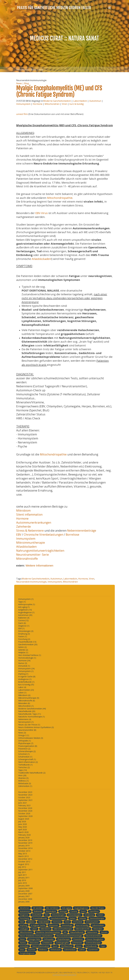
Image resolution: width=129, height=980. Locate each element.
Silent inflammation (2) (28, 762)
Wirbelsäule (56, 950)
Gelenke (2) (23, 650)
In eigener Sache (38, 925)
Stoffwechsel (67, 946)
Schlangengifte (62, 943)
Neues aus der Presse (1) (29, 725)
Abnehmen (25, 908)
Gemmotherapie (97, 918)
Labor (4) (22, 687)
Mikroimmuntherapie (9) (29, 698)
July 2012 (22, 867)
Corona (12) (23, 620)
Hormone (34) (24, 660)
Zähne (82, 950)
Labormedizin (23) (26, 690)
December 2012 (25, 859)
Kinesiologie (67, 925)
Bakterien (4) (24, 618)
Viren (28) (22, 775)
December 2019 (25, 840)
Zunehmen (93, 950)
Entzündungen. (75, 915)
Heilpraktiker (44, 922)
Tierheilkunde (91, 946)
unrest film (22, 114)
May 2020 (23, 827)
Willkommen (22, 70)
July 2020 (22, 821)
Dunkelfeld (37, 915)
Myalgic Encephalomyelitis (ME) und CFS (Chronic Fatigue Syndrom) (59, 91)
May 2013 (23, 854)
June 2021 (23, 803)
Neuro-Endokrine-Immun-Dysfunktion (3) (36, 727)
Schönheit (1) (24, 754)
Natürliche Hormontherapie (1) (32, 717)
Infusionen (54, 925)
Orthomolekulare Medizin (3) (31, 738)
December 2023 (25, 792)
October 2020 (24, 813)
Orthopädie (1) (25, 741)
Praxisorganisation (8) (28, 746)
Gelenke (83, 918)
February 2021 (24, 805)
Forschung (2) (24, 639)
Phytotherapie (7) (26, 743)
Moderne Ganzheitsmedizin (57, 101)
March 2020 (23, 832)
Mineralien (98, 929)
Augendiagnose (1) (26, 612)
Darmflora (94, 911)
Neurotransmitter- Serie (33, 555)
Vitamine (32, 950)
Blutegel (63, 911)
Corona (74, 911)
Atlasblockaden (41, 259)
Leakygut (24, 929)
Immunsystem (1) (26, 599)
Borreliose (72, 535)
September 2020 (25, 816)
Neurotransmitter (93, 936)
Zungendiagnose (27, 953)
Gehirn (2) (22, 647)
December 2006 (25, 899)
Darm (83, 911)
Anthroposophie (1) (27, 604)
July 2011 (22, 872)
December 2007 (25, 894)
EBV (19, 535)
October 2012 (24, 862)
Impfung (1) (23, 674)
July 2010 (22, 880)
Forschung (24, 918)
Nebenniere (92, 932)
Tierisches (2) (24, 767)
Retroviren (34, 943)
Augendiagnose (81, 908)
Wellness (43, 950)
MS (65, 932)
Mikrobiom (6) (24, 695)
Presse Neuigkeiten (95, 939)
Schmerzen (77, 943)
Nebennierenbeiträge (82, 531)
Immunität (78, 922)
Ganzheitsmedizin (58, 918)
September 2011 (25, 870)
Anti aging (66, 908)
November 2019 (25, 843)
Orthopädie (49, 939)
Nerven (104, 932)
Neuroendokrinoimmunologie (31, 582)
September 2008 (25, 888)
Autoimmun (95, 101)
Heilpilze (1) (23, 652)
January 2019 (24, 846)
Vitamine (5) (23, 778)
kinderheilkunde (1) (26, 682)
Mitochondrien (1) (26, 706)
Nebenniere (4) (25, 719)
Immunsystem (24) (26, 668)
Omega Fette (34, 939)
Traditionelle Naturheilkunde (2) (32, 773)
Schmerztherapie (93, 943)
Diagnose (24, 915)
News (22, 939)
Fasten (100, 915)
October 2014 (24, 851)
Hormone (38, 104)
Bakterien (38, 911)
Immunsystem (23, 104)
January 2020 (24, 838)
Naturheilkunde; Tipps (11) (30, 714)
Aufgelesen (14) (25, 610)
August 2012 (24, 864)
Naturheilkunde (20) (27, 711)
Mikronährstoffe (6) (27, 701)
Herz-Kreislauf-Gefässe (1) (30, 655)
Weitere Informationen (39, 565)
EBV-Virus (41, 213)
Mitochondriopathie (60, 198)
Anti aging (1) (24, 607)
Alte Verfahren (52, 908)
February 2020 (24, 835)
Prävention (78, 939)
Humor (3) (23, 663)
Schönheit (24, 946)
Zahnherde (24, 527)
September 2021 (25, 800)
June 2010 (23, 883)
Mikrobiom (23, 511)
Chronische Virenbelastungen (44, 535)
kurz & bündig (77, 104)
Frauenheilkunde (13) (27, 642)
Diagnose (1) (24, 626)
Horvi (67, 922)
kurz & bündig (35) (26, 685)
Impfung (23, 925)
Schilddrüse (47, 943)
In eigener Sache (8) (27, 677)
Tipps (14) (23, 770)
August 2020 (24, 819)
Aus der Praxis (98, 908)
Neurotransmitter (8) (27, 730)
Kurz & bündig (82, 925)
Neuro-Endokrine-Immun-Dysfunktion (36, 936)
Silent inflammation (29, 515)
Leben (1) (22, 693)
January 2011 (24, 878)
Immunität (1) (24, 666)
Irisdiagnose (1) (25, 679)
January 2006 (24, 902)
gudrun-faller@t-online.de (64, 975)
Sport (55, 946)
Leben (34, 929)
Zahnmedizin (70, 950)
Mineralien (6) (24, 703)
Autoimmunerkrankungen (34, 523)
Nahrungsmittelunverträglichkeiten (40, 551)
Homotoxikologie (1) (27, 658)
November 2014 (25, 848)
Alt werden (38, 908)
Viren (64, 104)
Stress (79, 946)
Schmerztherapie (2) (27, 751)
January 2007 (24, 896)
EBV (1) (21, 628)
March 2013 (23, 856)
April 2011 (23, 875)
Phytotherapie (63, 939)
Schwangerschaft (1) (27, 759)
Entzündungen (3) (26, 631)
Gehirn (73, 918)
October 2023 (24, 797)
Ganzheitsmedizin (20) (28, 644)
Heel (22, 922)
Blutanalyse (51, 911)
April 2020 (23, 829)
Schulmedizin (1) (25, 757)
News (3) (22, 733)
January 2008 (24, 891)
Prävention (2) (24, 749)
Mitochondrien (52, 104)
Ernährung (89, 915)
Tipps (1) (22, 602)
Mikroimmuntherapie (31, 543)
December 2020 (25, 808)
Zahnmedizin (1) (25, 786)
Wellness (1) (23, 781)
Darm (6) (22, 623)
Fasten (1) (23, 636)
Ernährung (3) (24, 634)
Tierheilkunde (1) (25, 765)
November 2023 (25, 795)
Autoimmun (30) (25, 615)
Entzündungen (58, 915)
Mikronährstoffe (27, 559)
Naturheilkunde (77, 932)
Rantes (23, 943)
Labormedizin (80, 101)
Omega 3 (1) (24, 735)
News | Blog (37, 70)
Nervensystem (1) (26, 722)
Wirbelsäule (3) (25, 783)
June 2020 (23, 824)
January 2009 (24, 886)
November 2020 (25, 811)
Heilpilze (31, 922)
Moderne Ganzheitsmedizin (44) (32, 709)
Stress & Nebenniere (30, 531)
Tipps (103, 946)
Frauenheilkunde (40, 918)
